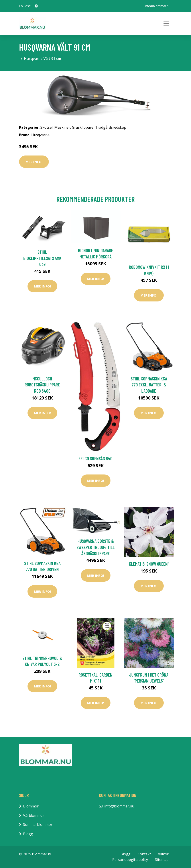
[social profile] (36, 6)
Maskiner (62, 127)
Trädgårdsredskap (111, 127)
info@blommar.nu (158, 6)
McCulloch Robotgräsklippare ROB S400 (42, 385)
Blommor (31, 806)
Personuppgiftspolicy (130, 860)
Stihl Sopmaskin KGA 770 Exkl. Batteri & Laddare (149, 385)
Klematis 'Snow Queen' (149, 564)
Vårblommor (34, 815)
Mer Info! (34, 162)
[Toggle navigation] (166, 24)
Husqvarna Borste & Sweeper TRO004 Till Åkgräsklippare (96, 547)
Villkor (163, 854)
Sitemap (162, 860)
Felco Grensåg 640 (95, 458)
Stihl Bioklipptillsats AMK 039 (42, 258)
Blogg (28, 834)
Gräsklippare (83, 127)
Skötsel (46, 127)
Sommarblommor (38, 825)
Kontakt (144, 854)
